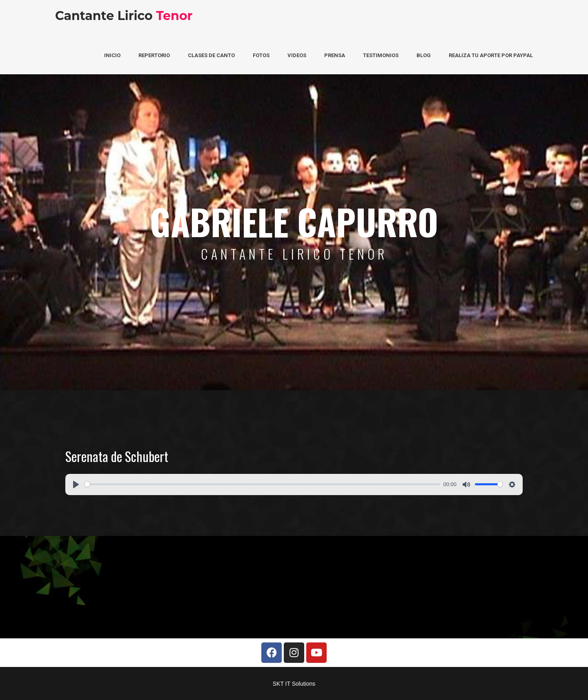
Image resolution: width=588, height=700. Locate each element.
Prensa (335, 55)
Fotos (261, 55)
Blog (424, 55)
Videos (297, 55)
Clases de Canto (211, 55)
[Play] (76, 484)
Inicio (112, 55)
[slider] (262, 484)
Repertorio (154, 55)
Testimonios (381, 55)
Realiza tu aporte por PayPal (491, 55)
